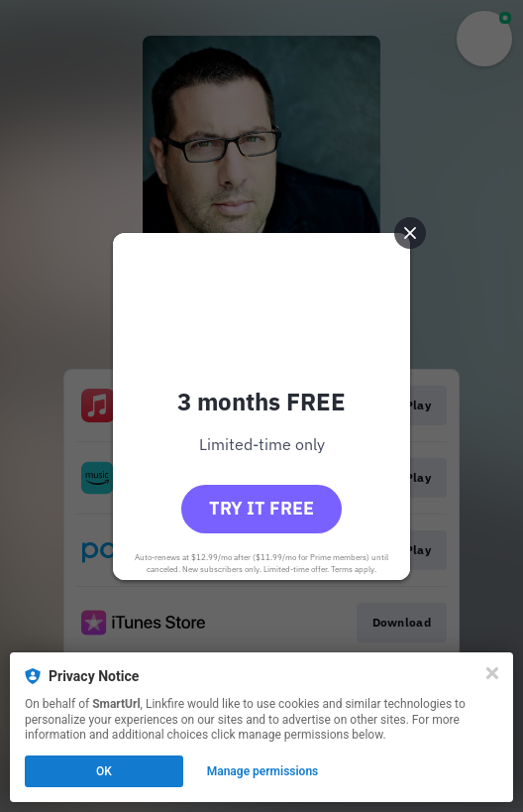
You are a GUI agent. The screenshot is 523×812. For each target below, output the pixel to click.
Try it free (261, 508)
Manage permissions (263, 771)
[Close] (492, 673)
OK (104, 771)
